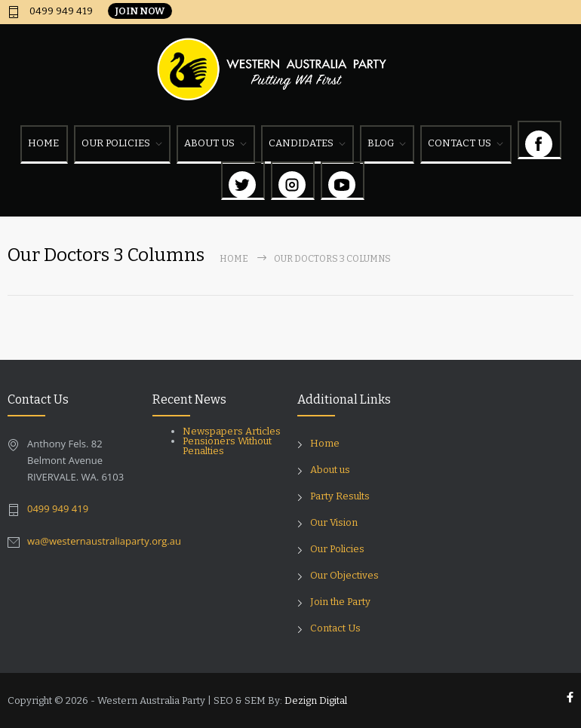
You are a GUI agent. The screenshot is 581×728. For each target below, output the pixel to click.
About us (330, 470)
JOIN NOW (140, 11)
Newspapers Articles (232, 431)
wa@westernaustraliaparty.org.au (104, 541)
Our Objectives (344, 575)
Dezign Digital (316, 700)
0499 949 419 (60, 11)
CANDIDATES (301, 143)
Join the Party (340, 602)
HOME (43, 143)
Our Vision (334, 522)
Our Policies (337, 549)
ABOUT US (209, 143)
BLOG (381, 143)
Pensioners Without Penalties (227, 446)
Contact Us (335, 628)
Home (234, 259)
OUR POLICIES (116, 143)
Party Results (340, 496)
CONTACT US (460, 143)
